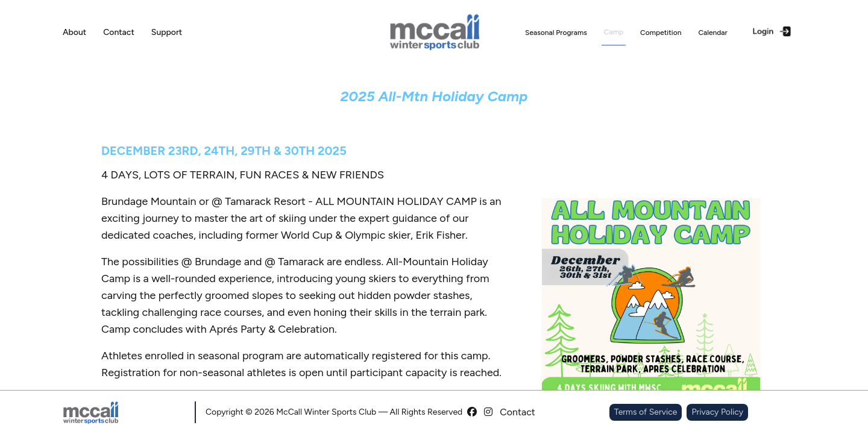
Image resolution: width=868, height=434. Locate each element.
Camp (614, 32)
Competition (661, 33)
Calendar (712, 33)
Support (167, 32)
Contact (119, 32)
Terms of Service (646, 412)
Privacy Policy (717, 412)
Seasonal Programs (556, 33)
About (74, 32)
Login (772, 31)
